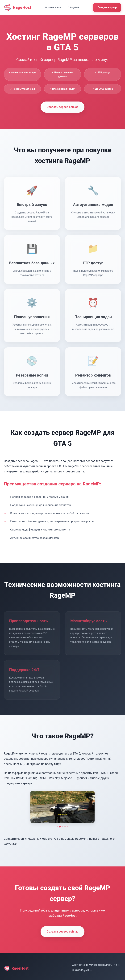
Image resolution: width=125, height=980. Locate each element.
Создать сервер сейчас (63, 107)
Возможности (53, 8)
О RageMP (73, 8)
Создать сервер (107, 7)
